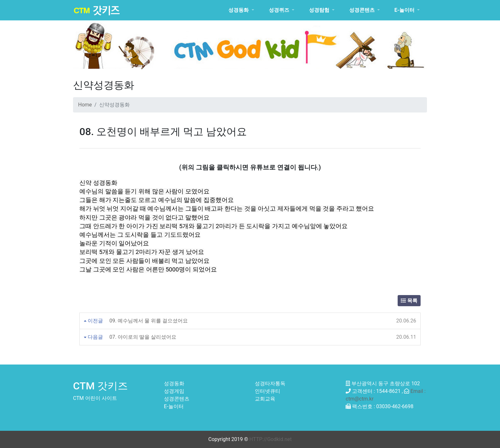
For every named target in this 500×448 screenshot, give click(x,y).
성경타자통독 (270, 383)
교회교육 (265, 399)
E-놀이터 (174, 406)
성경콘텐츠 (177, 399)
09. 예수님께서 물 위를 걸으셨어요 (149, 321)
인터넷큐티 (268, 391)
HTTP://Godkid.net (271, 439)
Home (85, 105)
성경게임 (174, 391)
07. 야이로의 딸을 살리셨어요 (143, 337)
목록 (409, 301)
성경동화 (174, 383)
